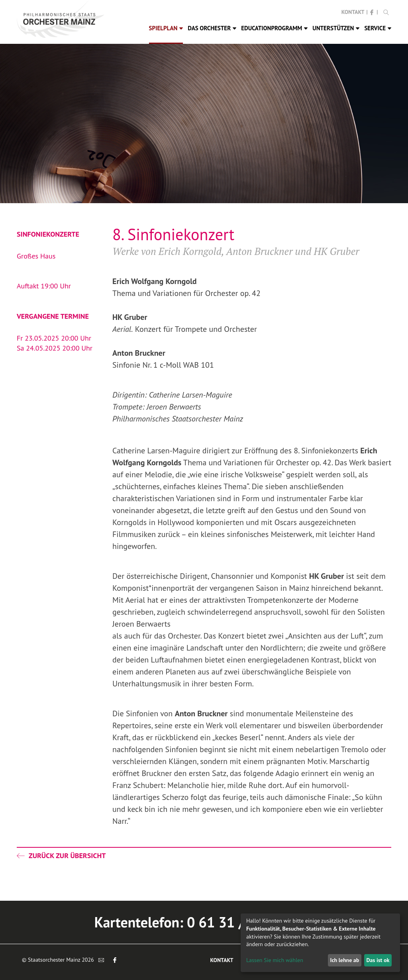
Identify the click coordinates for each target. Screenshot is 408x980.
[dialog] (320, 943)
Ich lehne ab (344, 960)
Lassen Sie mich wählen (275, 960)
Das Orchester (212, 28)
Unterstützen (336, 28)
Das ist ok (378, 960)
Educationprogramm (274, 28)
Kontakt (353, 12)
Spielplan (166, 28)
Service (378, 28)
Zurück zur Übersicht (61, 856)
